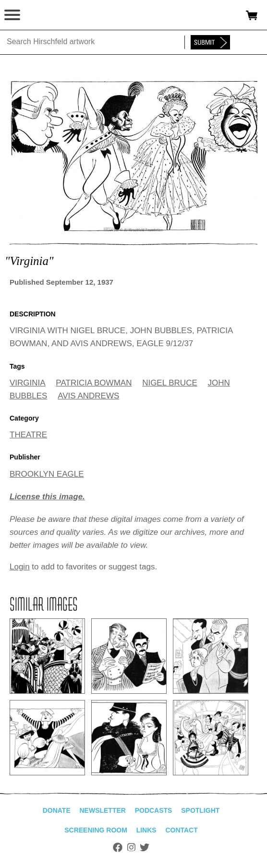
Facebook (118, 847)
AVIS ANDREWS (88, 396)
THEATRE (28, 435)
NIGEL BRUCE (170, 383)
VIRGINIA (28, 383)
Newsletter (102, 810)
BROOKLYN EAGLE (47, 474)
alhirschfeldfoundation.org (41, 15)
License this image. (47, 497)
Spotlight (200, 810)
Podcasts (154, 810)
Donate (57, 810)
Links (146, 830)
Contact (181, 830)
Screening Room (96, 830)
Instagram (131, 847)
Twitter (145, 847)
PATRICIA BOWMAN (94, 383)
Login (20, 567)
